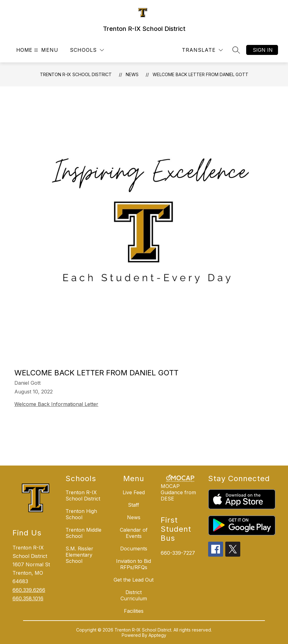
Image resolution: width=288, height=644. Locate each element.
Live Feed (134, 492)
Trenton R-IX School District (76, 74)
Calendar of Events (134, 533)
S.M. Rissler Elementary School (79, 555)
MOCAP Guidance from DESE (178, 492)
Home (24, 50)
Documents (134, 549)
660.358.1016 (28, 598)
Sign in (263, 50)
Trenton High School (81, 514)
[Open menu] (45, 50)
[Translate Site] (202, 50)
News (132, 74)
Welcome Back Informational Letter (56, 404)
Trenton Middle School (83, 533)
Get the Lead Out (134, 580)
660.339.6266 (29, 590)
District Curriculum (134, 595)
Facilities (134, 611)
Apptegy (157, 635)
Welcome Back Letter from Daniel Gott (200, 74)
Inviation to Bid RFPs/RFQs (134, 564)
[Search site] (236, 50)
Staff (134, 505)
